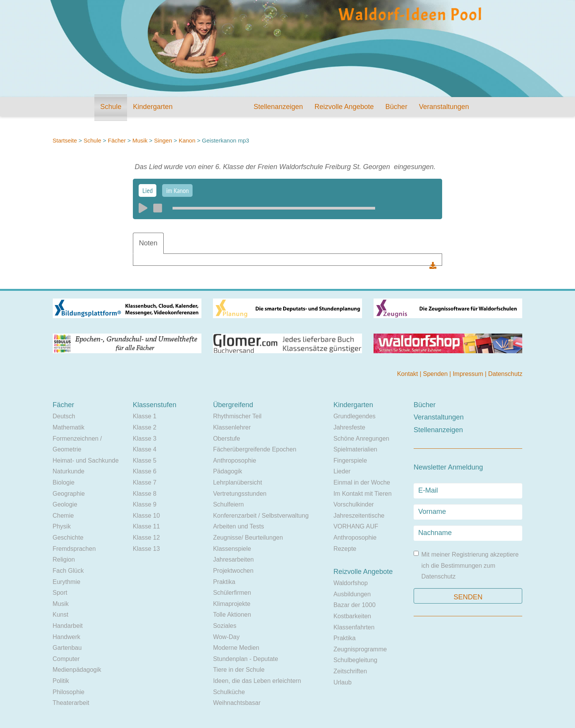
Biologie (64, 482)
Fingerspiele (350, 460)
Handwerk (67, 637)
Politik (61, 681)
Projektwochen (233, 571)
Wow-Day (226, 637)
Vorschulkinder (354, 504)
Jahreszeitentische (359, 516)
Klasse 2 (145, 427)
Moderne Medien (236, 648)
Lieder (342, 471)
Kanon (188, 140)
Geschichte (68, 538)
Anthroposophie (235, 460)
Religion (64, 559)
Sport (60, 593)
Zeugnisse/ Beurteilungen (248, 538)
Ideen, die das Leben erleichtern (257, 681)
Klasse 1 (145, 416)
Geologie (65, 504)
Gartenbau (67, 648)
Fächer (117, 140)
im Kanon (177, 190)
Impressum (469, 374)
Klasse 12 (146, 538)
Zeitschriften (350, 671)
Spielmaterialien (355, 449)
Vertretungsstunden (240, 494)
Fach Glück (68, 571)
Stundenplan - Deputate (246, 659)
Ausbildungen (352, 594)
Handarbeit (68, 626)
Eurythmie (67, 582)
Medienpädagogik (77, 670)
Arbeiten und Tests (238, 526)
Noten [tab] (148, 243)
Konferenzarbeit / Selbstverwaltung (261, 516)
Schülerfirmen (232, 593)
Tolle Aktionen (232, 615)
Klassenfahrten (354, 627)
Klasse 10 (146, 516)
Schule (111, 107)
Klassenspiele (232, 549)
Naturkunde (69, 471)
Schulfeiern (228, 504)
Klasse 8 (145, 494)
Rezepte (345, 549)
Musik (140, 140)
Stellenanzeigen (278, 107)
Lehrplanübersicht (237, 482)
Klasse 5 (145, 460)
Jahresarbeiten (233, 559)
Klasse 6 (145, 471)
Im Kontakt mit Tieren (363, 494)
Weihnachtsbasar (237, 703)
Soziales (225, 626)
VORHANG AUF (356, 526)
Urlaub (343, 682)
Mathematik (69, 427)
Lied (148, 190)
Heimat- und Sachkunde (86, 460)
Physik (62, 526)
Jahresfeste (350, 427)
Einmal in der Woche (362, 482)
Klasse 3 (145, 439)
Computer (66, 659)
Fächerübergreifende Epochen (255, 449)
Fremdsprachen (74, 549)
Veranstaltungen (444, 107)
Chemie (63, 516)
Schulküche (229, 692)
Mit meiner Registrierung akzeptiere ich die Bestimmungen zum (466, 565)
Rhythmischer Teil (237, 416)
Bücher (396, 107)
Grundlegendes (355, 416)
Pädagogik (228, 471)
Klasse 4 (145, 449)
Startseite (65, 140)
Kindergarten (153, 107)
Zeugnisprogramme (360, 649)
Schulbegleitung (355, 660)
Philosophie (69, 692)
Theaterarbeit (71, 703)
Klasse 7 (145, 482)
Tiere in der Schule (239, 670)
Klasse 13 (146, 549)
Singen (163, 140)
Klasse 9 (145, 504)
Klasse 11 (146, 526)
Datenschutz (505, 374)
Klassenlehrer (232, 427)
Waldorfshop (351, 583)
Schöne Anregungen (361, 439)
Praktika (224, 582)
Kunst (61, 615)
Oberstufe (226, 439)
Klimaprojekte (232, 604)
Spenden (436, 374)
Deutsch (64, 416)
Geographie (69, 494)
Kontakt (408, 374)
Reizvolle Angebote (344, 107)
